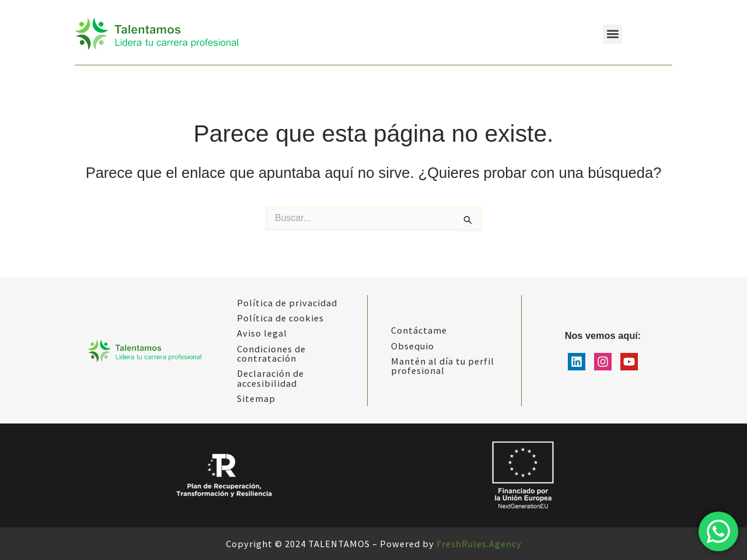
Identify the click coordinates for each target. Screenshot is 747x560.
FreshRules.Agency (479, 544)
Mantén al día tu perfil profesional (443, 366)
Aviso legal (262, 333)
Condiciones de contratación (271, 353)
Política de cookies (280, 318)
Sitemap (256, 398)
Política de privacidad (287, 303)
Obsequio (413, 346)
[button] (612, 34)
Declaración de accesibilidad (270, 378)
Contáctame (419, 330)
